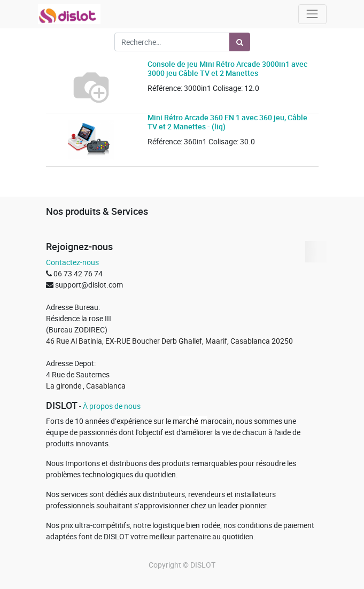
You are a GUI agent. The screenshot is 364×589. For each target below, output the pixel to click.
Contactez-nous (72, 262)
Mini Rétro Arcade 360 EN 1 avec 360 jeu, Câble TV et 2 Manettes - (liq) (227, 122)
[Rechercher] (240, 42)
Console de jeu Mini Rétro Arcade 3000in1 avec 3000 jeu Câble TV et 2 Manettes (227, 68)
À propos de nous (112, 406)
